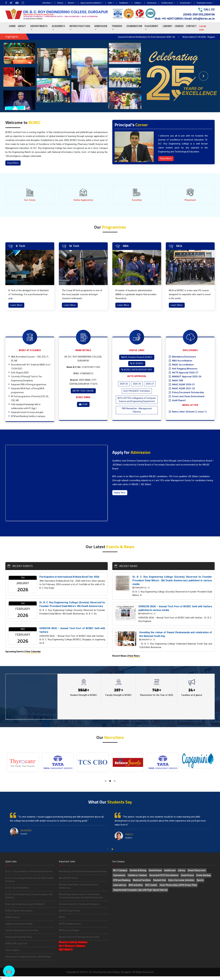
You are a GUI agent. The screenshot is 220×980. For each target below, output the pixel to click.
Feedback (124, 3)
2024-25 (124, 384)
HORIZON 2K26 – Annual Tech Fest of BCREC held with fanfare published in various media (175, 608)
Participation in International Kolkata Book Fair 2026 (69, 577)
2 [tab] (110, 781)
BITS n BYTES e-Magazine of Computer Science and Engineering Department (137, 400)
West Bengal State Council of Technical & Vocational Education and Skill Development (81, 896)
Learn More (16, 305)
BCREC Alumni (12, 917)
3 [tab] (115, 781)
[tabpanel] (23, 762)
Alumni (71, 3)
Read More (13, 163)
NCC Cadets (151, 885)
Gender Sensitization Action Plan (22, 930)
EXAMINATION (134, 26)
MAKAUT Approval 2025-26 (185, 377)
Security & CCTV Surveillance (164, 875)
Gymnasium (119, 875)
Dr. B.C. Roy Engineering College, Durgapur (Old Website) (29, 896)
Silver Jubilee (12, 950)
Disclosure (152, 3)
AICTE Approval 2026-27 (184, 373)
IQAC (110, 3)
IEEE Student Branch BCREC (137, 357)
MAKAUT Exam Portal (69, 911)
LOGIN (83, 404)
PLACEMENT (151, 26)
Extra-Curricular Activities (181, 880)
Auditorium (170, 870)
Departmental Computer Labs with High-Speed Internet (140, 890)
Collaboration (167, 3)
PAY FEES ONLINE (83, 391)
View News (134, 656)
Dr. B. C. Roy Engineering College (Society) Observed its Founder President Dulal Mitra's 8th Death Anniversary (72, 604)
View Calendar (33, 652)
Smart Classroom (197, 870)
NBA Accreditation (181, 361)
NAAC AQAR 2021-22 (182, 388)
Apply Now (120, 493)
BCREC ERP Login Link (16, 944)
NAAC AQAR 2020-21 (182, 384)
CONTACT (191, 26)
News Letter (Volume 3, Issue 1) (188, 412)
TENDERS (117, 26)
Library (182, 870)
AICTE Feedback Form (70, 924)
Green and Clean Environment (187, 396)
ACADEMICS (58, 26)
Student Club (159, 880)
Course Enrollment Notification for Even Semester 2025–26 (156, 37)
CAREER (179, 26)
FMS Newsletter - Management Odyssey (137, 410)
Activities (47, 3)
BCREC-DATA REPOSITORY (137, 370)
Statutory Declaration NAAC (19, 924)
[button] (16, 76)
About (22, 26)
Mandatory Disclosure (182, 357)
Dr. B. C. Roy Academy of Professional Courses (29, 871)
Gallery (138, 3)
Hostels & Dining (138, 870)
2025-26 (137, 384)
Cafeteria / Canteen (137, 875)
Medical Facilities (142, 880)
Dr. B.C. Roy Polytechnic (17, 888)
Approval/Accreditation (91, 3)
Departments (39, 26)
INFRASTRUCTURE (80, 26)
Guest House (155, 870)
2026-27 (150, 384)
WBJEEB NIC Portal (68, 878)
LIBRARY (167, 26)
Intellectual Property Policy (19, 937)
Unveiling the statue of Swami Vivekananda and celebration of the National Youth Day (176, 634)
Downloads (185, 3)
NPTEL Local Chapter (69, 930)
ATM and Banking (122, 880)
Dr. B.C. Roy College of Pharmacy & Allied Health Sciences (29, 880)
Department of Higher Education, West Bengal (28, 957)
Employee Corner (204, 3)
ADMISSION (101, 26)
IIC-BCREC (137, 363)
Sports (200, 880)
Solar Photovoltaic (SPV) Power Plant (178, 885)
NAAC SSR (176, 381)
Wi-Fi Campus (120, 870)
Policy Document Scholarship (186, 392)
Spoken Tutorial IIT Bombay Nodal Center (79, 937)
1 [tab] (105, 781)
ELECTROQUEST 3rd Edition (137, 391)
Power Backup (203, 875)
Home (12, 26)
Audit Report (177, 400)
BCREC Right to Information (19, 911)
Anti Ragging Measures (183, 369)
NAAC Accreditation (181, 365)
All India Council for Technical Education (79, 904)
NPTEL (62, 917)
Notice (60, 3)
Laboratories (120, 885)
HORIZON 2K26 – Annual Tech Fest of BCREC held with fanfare (72, 630)
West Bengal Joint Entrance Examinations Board (83, 871)
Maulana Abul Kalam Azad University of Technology (78, 886)
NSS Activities (136, 885)
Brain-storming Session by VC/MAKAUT (25, 904)
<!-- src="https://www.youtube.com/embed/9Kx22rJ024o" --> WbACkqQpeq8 (57, 483)
